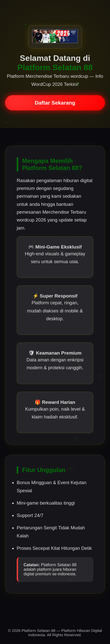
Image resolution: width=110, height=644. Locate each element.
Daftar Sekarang (55, 103)
